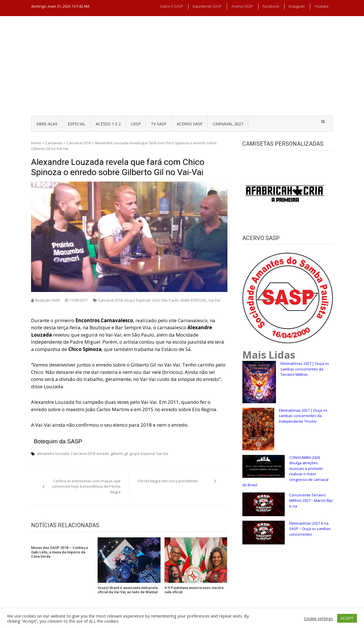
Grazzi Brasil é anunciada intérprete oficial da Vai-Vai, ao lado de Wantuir (128, 590)
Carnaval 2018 (79, 143)
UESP (136, 124)
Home (36, 143)
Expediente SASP (207, 6)
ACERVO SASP (190, 124)
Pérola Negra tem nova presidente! (168, 481)
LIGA (156, 300)
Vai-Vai (214, 300)
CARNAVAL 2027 (228, 124)
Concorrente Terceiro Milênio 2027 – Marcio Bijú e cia (311, 501)
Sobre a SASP (171, 6)
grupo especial (142, 453)
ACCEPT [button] (347, 618)
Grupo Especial (137, 300)
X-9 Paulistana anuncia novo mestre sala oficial (194, 590)
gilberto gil (119, 453)
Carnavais (54, 143)
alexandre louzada (53, 453)
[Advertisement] (182, 71)
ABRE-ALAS (47, 124)
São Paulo (170, 300)
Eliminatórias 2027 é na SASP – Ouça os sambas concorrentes (310, 529)
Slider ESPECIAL (193, 300)
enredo (103, 453)
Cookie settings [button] (318, 618)
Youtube (322, 6)
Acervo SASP (242, 6)
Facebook (271, 6)
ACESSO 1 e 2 (108, 124)
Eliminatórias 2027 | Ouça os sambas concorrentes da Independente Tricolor (303, 416)
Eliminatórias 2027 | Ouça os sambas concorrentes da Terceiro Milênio (305, 369)
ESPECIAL (77, 124)
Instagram (297, 6)
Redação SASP (48, 300)
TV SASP (159, 124)
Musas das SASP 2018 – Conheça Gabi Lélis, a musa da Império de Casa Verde (59, 552)
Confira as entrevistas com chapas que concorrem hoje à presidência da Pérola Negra (86, 486)
